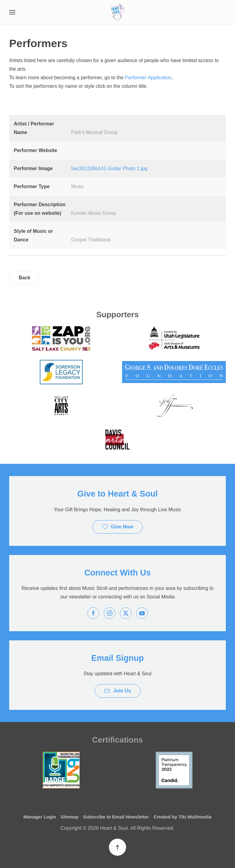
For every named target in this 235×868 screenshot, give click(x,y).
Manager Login (40, 817)
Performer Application (148, 78)
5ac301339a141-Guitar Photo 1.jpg (109, 168)
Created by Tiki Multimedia (183, 817)
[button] (12, 12)
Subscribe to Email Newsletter (116, 817)
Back (24, 278)
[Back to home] (117, 12)
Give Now (118, 527)
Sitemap (69, 817)
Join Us (117, 691)
